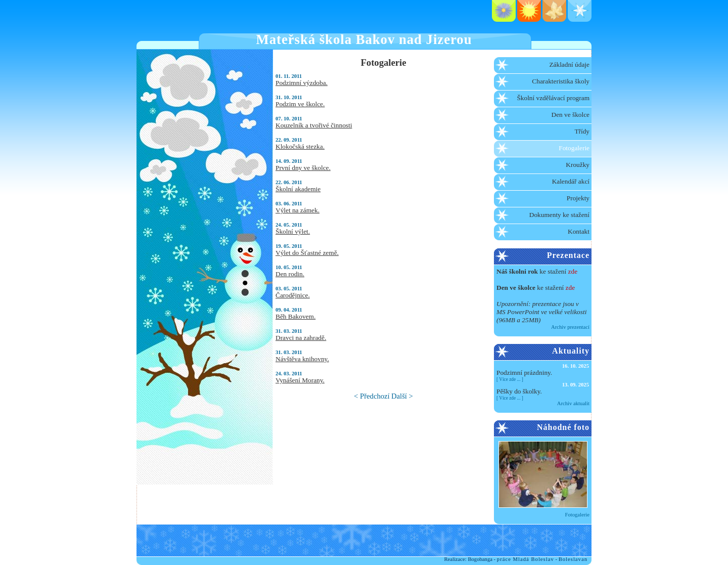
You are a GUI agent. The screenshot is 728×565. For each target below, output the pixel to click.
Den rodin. (290, 274)
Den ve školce (571, 115)
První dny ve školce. (303, 168)
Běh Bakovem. (295, 316)
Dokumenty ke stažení (559, 215)
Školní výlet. (293, 231)
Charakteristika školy (561, 81)
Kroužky (578, 165)
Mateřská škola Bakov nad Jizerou (364, 39)
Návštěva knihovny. (302, 359)
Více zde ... (510, 379)
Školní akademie (298, 189)
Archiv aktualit (573, 403)
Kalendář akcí (571, 181)
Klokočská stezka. (300, 146)
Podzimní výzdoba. (302, 83)
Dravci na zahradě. (301, 338)
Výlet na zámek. (298, 210)
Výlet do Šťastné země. (307, 253)
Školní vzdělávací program (553, 98)
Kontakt (579, 231)
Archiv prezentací (570, 327)
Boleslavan (573, 559)
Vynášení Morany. (300, 380)
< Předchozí (372, 396)
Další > (402, 396)
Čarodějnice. (293, 295)
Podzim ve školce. (300, 104)
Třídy (582, 131)
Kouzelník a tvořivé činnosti (314, 125)
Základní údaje (569, 64)
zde (573, 271)
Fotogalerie (574, 148)
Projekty (578, 198)
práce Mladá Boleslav (526, 559)
